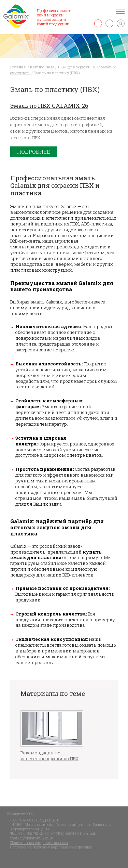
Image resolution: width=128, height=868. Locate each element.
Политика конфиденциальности (39, 843)
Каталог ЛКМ (42, 67)
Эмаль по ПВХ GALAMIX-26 (49, 106)
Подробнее (34, 152)
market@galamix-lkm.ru (32, 838)
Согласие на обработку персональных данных (51, 847)
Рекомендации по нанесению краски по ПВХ (49, 756)
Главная (18, 67)
